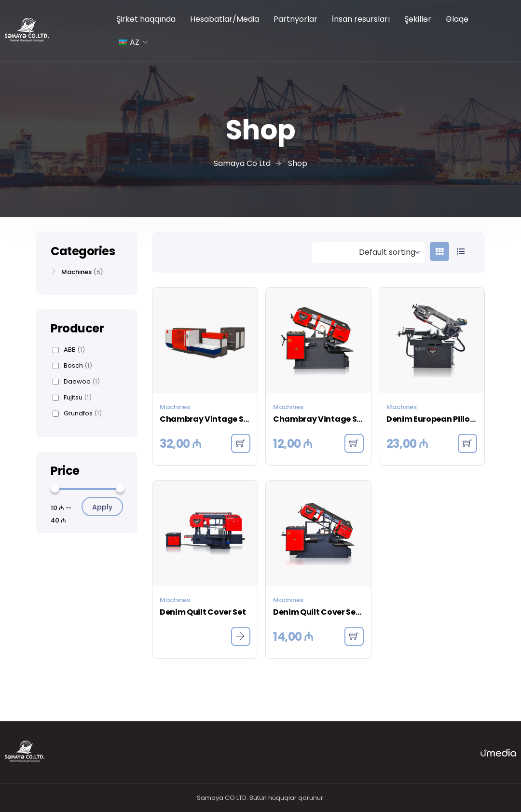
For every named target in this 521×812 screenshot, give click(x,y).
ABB (69, 350)
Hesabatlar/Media (225, 19)
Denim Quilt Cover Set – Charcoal (318, 612)
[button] (241, 443)
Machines (175, 407)
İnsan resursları (361, 19)
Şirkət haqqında (146, 19)
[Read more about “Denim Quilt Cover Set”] (241, 636)
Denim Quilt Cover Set (203, 612)
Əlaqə (457, 19)
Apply (102, 507)
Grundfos (77, 413)
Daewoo (76, 382)
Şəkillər (418, 19)
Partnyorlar (295, 19)
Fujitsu (72, 398)
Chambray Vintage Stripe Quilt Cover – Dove (318, 419)
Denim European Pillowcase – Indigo (432, 419)
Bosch (72, 366)
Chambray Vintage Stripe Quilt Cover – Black (205, 419)
